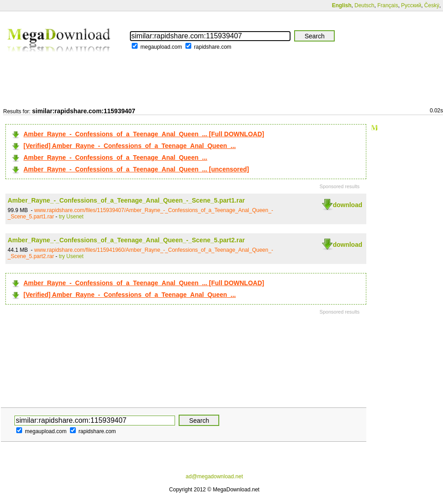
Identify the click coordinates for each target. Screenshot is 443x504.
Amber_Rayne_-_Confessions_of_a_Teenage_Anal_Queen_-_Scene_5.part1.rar (126, 200)
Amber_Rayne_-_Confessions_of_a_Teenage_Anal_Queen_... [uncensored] (136, 169)
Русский (411, 5)
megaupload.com (161, 47)
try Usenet (71, 217)
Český (431, 5)
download (348, 205)
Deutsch (365, 5)
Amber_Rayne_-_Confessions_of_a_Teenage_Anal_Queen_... (115, 157)
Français (388, 5)
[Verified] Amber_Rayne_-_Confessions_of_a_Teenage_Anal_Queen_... (130, 146)
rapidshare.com (213, 47)
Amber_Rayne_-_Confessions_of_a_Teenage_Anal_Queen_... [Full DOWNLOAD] (144, 134)
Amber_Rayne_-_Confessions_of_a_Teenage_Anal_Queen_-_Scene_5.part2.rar (126, 240)
